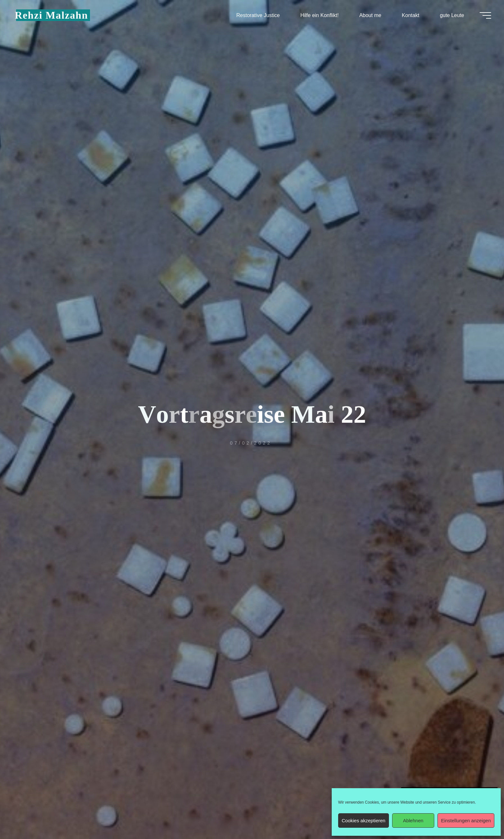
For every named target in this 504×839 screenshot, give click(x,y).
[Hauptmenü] (485, 15)
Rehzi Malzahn (51, 15)
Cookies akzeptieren (364, 821)
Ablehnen (413, 821)
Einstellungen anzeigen (466, 821)
